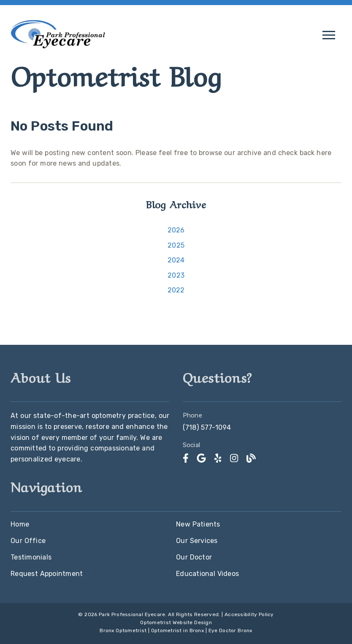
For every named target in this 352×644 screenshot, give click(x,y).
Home (20, 524)
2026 (176, 230)
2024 (176, 260)
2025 (176, 245)
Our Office (28, 541)
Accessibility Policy (249, 614)
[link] (58, 49)
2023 (176, 275)
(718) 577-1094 (207, 427)
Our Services (197, 541)
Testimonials (31, 557)
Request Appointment (47, 574)
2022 (176, 290)
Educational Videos (207, 574)
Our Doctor (194, 557)
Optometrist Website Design (176, 622)
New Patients (198, 524)
